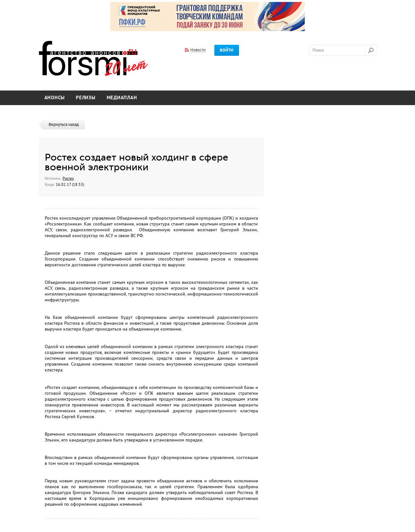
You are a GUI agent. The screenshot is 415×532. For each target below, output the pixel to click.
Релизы (86, 98)
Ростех (68, 178)
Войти (227, 50)
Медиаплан (122, 98)
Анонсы (55, 98)
